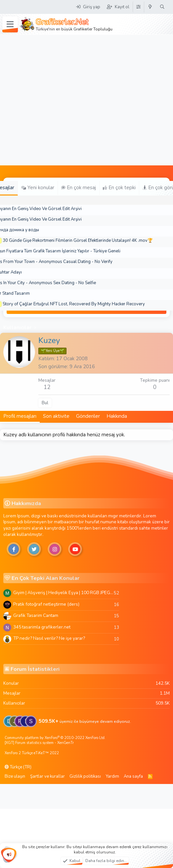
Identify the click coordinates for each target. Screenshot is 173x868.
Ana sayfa (133, 776)
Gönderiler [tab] (88, 416)
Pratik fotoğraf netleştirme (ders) (46, 604)
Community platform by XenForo (55, 738)
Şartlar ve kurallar (47, 776)
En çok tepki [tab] (119, 188)
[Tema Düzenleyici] (138, 7)
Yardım (112, 776)
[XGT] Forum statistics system (39, 743)
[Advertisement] (62, 100)
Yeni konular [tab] (38, 188)
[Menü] (10, 24)
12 (47, 387)
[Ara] (162, 7)
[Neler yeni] (150, 7)
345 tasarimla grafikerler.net (42, 627)
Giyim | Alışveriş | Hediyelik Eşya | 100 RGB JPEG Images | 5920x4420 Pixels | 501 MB (64, 593)
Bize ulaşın (15, 776)
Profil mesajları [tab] (20, 416)
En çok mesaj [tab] (79, 188)
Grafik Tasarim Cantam (36, 615)
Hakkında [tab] (117, 416)
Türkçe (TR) (18, 767)
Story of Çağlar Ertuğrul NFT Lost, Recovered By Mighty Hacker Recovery (74, 304)
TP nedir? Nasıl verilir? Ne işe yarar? (49, 638)
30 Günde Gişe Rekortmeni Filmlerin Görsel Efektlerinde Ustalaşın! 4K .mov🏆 (78, 240)
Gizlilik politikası (85, 776)
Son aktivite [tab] (56, 416)
